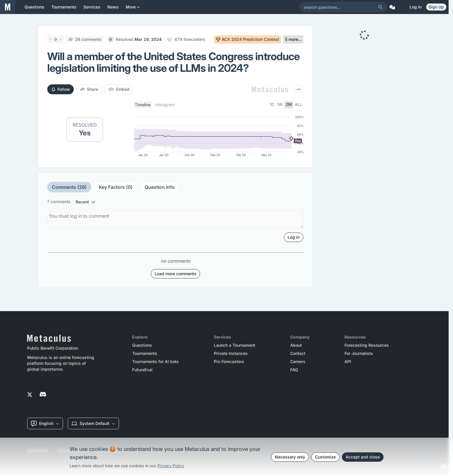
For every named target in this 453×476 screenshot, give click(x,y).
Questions (142, 345)
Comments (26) (69, 187)
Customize (325, 457)
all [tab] (299, 105)
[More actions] (299, 89)
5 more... (293, 39)
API (348, 362)
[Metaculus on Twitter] (30, 395)
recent (85, 202)
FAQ (294, 370)
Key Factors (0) (116, 187)
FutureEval (142, 370)
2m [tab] (289, 105)
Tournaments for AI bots (155, 362)
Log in (416, 7)
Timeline (143, 105)
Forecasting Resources (367, 345)
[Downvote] (60, 39)
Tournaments (145, 353)
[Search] (380, 7)
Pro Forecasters (229, 362)
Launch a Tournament (235, 345)
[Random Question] (392, 7)
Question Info (160, 187)
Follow (61, 89)
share (89, 89)
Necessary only (290, 457)
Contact (298, 353)
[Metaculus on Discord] (43, 395)
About (296, 345)
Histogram (165, 105)
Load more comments (175, 274)
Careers (298, 362)
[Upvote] (51, 39)
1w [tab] (280, 105)
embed (119, 89)
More (133, 9)
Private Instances (231, 353)
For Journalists (359, 353)
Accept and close (363, 457)
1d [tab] (272, 105)
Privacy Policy (171, 466)
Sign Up (436, 7)
